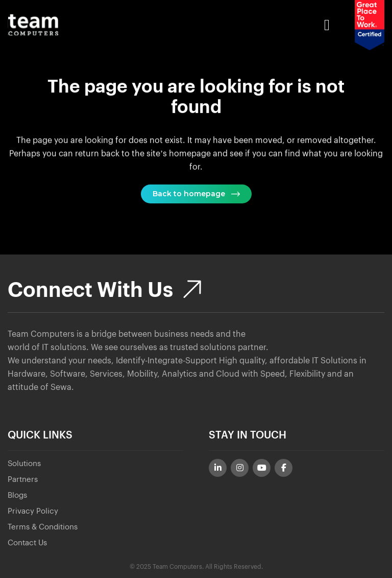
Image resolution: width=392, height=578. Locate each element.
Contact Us (27, 543)
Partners (23, 480)
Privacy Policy (33, 511)
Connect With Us (104, 290)
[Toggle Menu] (206, 25)
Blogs (17, 495)
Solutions (24, 464)
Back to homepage (196, 194)
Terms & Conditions (43, 527)
